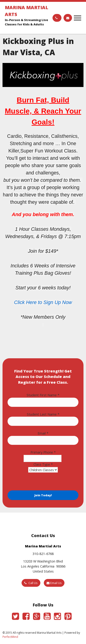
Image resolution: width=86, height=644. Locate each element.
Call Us (31, 583)
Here (31, 302)
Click (20, 302)
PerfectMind (10, 637)
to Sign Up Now (54, 302)
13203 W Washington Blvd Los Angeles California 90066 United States (43, 566)
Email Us (54, 583)
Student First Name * (43, 395)
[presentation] (42, 481)
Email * (43, 433)
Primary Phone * (43, 452)
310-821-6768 (43, 554)
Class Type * (43, 464)
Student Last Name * (43, 414)
